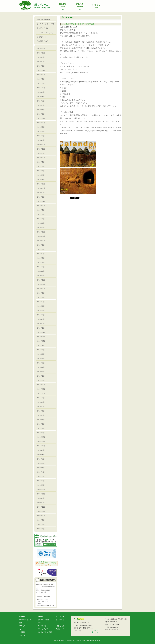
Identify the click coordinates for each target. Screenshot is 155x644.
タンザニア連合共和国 (45, 632)
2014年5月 (41, 258)
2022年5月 (41, 110)
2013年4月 (41, 315)
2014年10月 (41, 241)
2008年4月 (41, 529)
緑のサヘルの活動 (43, 620)
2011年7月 (41, 407)
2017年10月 (41, 184)
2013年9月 (41, 293)
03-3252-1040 (114, 625)
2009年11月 (41, 494)
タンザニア (41, 28)
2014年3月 (41, 267)
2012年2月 (41, 376)
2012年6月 (41, 359)
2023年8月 (41, 97)
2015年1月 (41, 228)
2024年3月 (41, 83)
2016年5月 (41, 197)
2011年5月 (41, 415)
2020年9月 (41, 153)
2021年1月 (41, 140)
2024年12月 (41, 70)
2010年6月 (41, 463)
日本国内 (40, 41)
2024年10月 (41, 75)
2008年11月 (41, 511)
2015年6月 (41, 214)
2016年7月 (41, 193)
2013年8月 (41, 297)
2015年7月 (41, 210)
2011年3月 (41, 424)
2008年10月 (41, 516)
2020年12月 (41, 145)
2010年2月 (41, 481)
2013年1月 (41, 328)
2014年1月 (41, 276)
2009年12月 (41, 489)
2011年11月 (41, 389)
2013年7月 (41, 302)
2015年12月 (41, 201)
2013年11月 (41, 284)
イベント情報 (42, 19)
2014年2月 (41, 271)
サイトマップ (60, 620)
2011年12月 (41, 385)
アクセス (22, 626)
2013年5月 (41, 310)
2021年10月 (41, 123)
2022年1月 (41, 114)
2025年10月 (41, 53)
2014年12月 (41, 232)
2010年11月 (41, 441)
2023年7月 (41, 101)
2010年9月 (41, 450)
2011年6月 (41, 411)
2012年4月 (41, 367)
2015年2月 (41, 223)
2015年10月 (41, 206)
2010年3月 (41, 476)
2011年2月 (41, 428)
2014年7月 (41, 254)
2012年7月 (41, 354)
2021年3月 (41, 136)
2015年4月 (41, 219)
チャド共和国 (42, 626)
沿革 (21, 623)
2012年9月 (41, 345)
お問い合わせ (60, 626)
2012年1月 (41, 380)
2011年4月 (41, 420)
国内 (39, 623)
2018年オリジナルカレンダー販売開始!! (78, 24)
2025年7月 (41, 62)
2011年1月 (41, 433)
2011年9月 (41, 398)
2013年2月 (41, 324)
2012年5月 (41, 363)
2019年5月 (41, 171)
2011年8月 (41, 402)
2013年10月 (41, 289)
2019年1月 (41, 175)
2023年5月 (41, 105)
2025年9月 (41, 57)
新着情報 (40, 37)
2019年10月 (41, 158)
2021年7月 (41, 127)
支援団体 (22, 632)
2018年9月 (41, 179)
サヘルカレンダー (43, 24)
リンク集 (22, 635)
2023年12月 (41, 88)
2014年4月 (41, 262)
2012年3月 (41, 372)
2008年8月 (41, 520)
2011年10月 (41, 393)
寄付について (60, 629)
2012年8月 (41, 350)
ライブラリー (60, 617)
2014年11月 (41, 236)
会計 (21, 629)
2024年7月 (41, 79)
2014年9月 (41, 245)
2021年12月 (41, 118)
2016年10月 (41, 188)
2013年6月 (41, 306)
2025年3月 (41, 66)
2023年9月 (41, 92)
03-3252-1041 (114, 630)
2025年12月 (41, 49)
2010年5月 (41, 468)
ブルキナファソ (43, 33)
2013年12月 (41, 280)
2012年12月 (41, 332)
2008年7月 (41, 524)
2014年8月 (41, 249)
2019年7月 (41, 162)
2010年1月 (41, 485)
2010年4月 (41, 472)
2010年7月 (41, 459)
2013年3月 (41, 319)
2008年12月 (41, 507)
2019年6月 (41, 166)
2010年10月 (41, 446)
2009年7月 (41, 503)
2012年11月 (41, 337)
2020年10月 (41, 149)
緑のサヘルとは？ (25, 620)
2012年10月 (41, 341)
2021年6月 (41, 131)
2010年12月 (41, 437)
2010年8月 (41, 455)
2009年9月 (41, 498)
